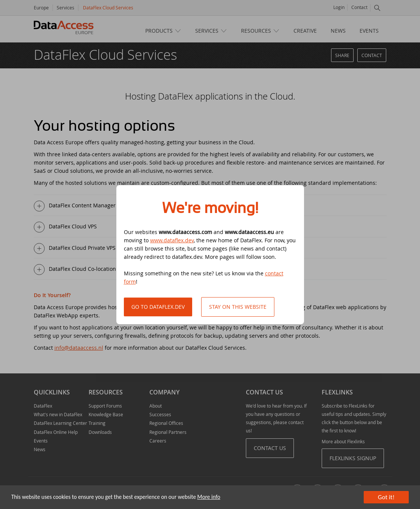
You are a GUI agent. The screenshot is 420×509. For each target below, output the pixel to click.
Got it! (386, 497)
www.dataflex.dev (172, 240)
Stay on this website (238, 307)
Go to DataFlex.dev (158, 307)
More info (209, 497)
